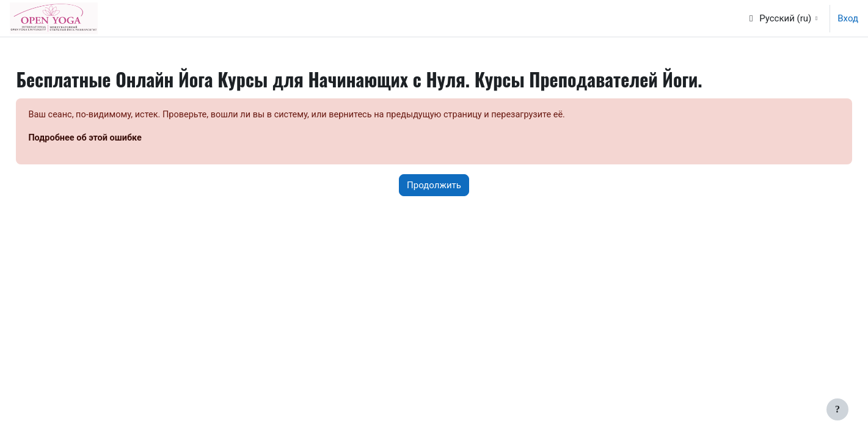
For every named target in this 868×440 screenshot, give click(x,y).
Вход (848, 18)
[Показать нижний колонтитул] (837, 409)
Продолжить (434, 186)
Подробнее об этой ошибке (114, 139)
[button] (782, 18)
